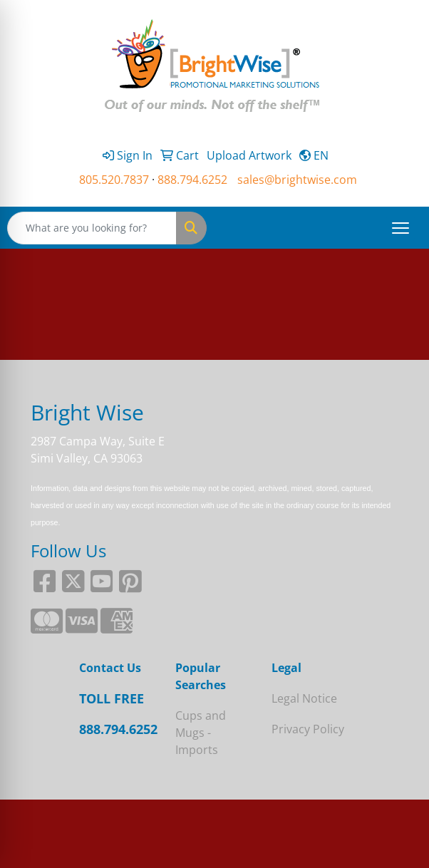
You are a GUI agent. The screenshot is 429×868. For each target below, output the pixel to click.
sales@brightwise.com (297, 180)
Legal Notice (304, 698)
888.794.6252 (192, 180)
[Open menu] (400, 228)
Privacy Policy (308, 729)
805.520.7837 (114, 180)
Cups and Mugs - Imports (201, 733)
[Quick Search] (92, 228)
